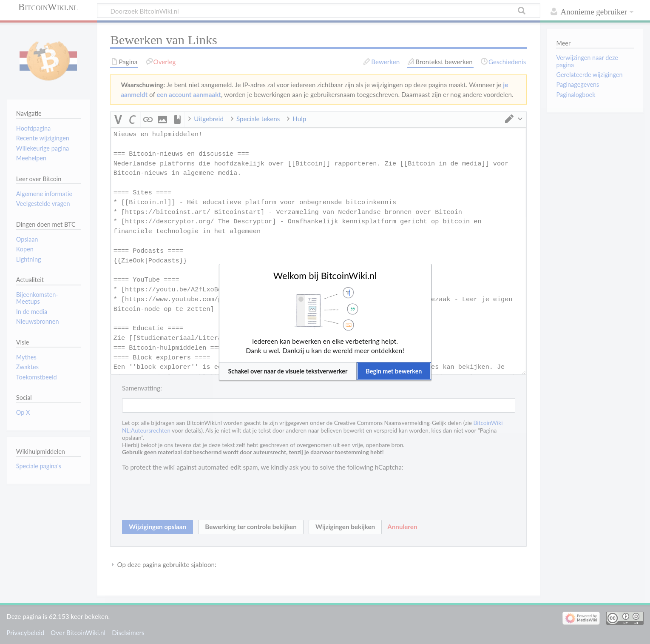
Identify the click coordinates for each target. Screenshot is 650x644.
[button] (288, 371)
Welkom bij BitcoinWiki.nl (325, 276)
